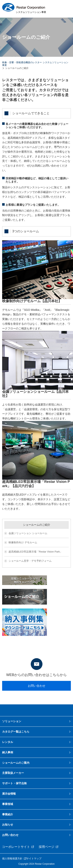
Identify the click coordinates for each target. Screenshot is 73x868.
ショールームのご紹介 (37, 525)
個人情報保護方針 (12, 859)
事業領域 (8, 804)
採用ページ (47, 847)
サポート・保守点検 (14, 783)
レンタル (8, 742)
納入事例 (8, 752)
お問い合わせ (37, 686)
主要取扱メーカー (13, 773)
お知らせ (8, 825)
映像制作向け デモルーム (23, 542)
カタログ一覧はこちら (16, 732)
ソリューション (12, 721)
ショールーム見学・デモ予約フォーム (30, 561)
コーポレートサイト (16, 847)
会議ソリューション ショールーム (28, 533)
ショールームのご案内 (16, 763)
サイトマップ (34, 859)
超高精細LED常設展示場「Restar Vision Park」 (35, 552)
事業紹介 (8, 814)
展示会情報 (9, 794)
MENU (65, 9)
